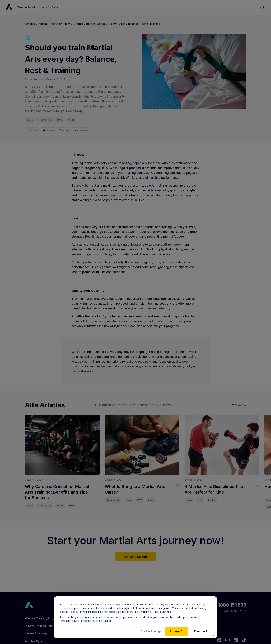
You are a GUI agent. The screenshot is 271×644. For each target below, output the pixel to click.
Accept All (177, 631)
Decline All (202, 631)
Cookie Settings (151, 631)
